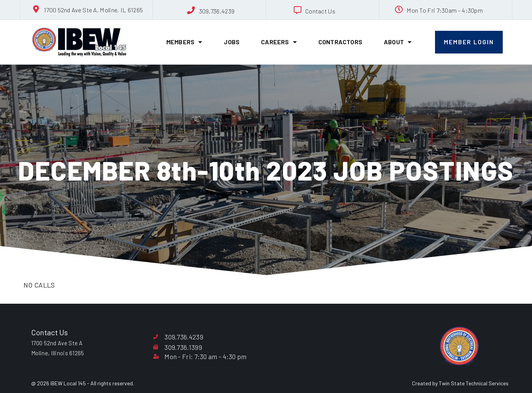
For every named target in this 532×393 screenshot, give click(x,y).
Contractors (340, 42)
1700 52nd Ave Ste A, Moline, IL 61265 (93, 10)
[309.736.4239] (191, 10)
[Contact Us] (298, 10)
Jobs (232, 42)
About (398, 42)
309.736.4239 (217, 11)
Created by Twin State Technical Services (460, 383)
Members (184, 42)
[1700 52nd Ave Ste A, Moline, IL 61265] (36, 9)
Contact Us (320, 11)
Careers (279, 42)
